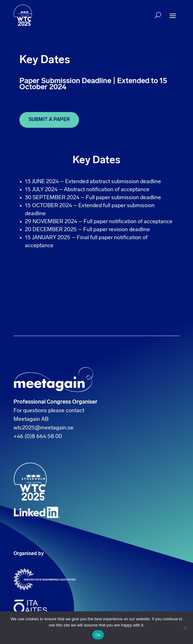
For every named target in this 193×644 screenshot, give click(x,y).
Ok (98, 635)
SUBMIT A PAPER (49, 120)
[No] (185, 628)
